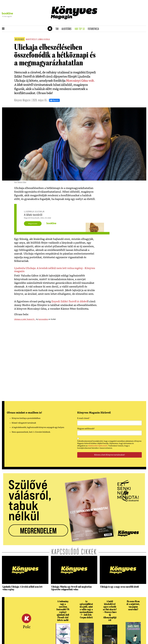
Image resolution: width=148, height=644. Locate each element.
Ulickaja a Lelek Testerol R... (25, 319)
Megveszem (33, 224)
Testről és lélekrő (78, 302)
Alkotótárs (67, 29)
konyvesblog (43, 319)
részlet (35, 40)
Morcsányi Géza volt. (80, 81)
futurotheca (94, 29)
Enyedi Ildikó (60, 302)
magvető (29, 40)
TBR (58, 29)
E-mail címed (84, 419)
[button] (3, 29)
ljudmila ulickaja (44, 40)
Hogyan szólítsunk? (86, 429)
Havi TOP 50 (80, 29)
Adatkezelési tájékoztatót (98, 446)
